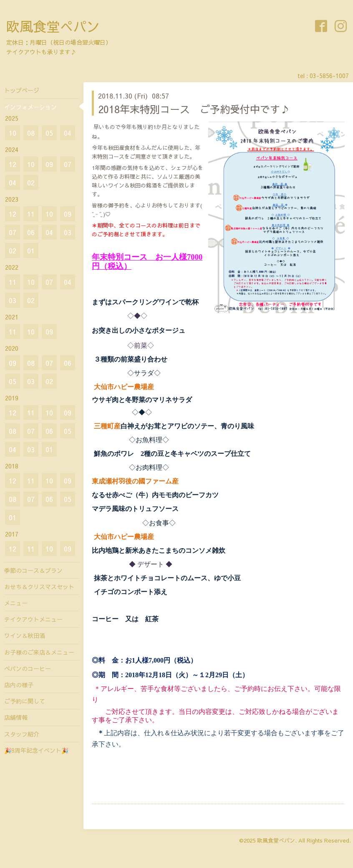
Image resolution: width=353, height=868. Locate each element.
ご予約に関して (25, 701)
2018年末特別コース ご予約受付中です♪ (194, 109)
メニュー (16, 603)
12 (13, 164)
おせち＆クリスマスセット (39, 587)
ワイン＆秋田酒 (25, 635)
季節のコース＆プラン (33, 570)
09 (49, 164)
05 (49, 133)
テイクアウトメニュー (33, 619)
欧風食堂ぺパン (53, 26)
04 (68, 133)
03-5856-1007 (329, 76)
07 (68, 164)
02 (31, 182)
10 (13, 133)
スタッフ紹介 (22, 734)
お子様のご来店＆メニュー (39, 652)
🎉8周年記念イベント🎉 (36, 750)
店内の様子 (19, 685)
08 (31, 133)
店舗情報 (16, 717)
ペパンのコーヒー (28, 668)
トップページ (22, 90)
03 (68, 232)
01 (31, 251)
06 (31, 232)
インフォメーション (30, 107)
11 (31, 214)
